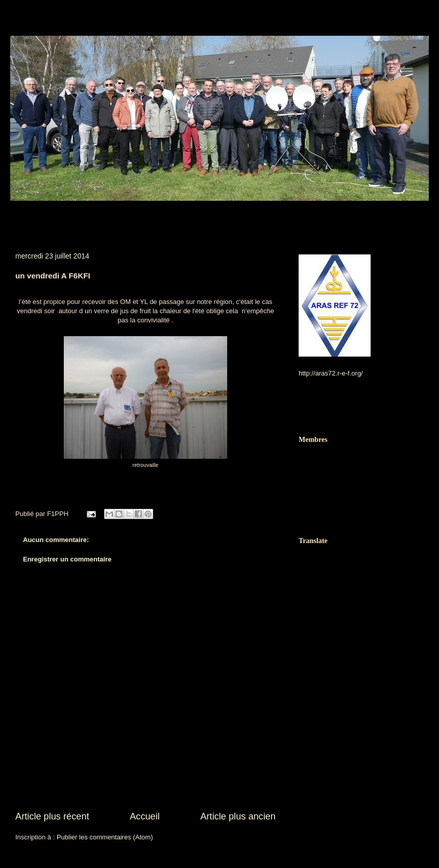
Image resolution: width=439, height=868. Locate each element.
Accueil (145, 816)
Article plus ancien (238, 816)
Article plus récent (52, 816)
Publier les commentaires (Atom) (105, 837)
